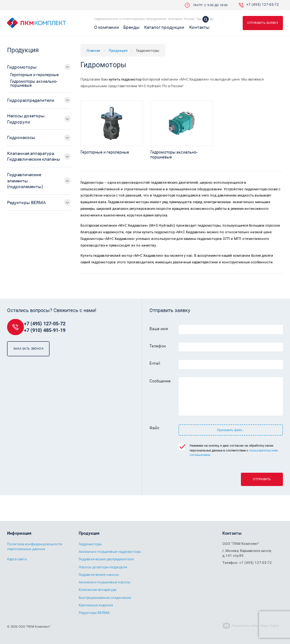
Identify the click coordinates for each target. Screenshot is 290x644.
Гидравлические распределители (106, 559)
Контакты (199, 27)
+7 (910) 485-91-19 (45, 330)
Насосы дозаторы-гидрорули (103, 567)
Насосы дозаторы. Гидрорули (27, 119)
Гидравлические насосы (99, 575)
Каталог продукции (164, 27)
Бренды (132, 27)
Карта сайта (17, 559)
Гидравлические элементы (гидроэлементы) (25, 181)
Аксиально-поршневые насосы (105, 582)
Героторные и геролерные (34, 75)
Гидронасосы (21, 137)
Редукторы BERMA (27, 202)
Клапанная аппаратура (97, 590)
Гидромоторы (22, 67)
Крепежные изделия (96, 605)
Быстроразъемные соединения (105, 598)
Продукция (118, 50)
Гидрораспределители (31, 100)
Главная (93, 50)
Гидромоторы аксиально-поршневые (34, 83)
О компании (107, 27)
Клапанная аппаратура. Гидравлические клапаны (34, 156)
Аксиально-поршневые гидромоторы (110, 552)
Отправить (262, 479)
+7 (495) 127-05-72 (263, 5)
